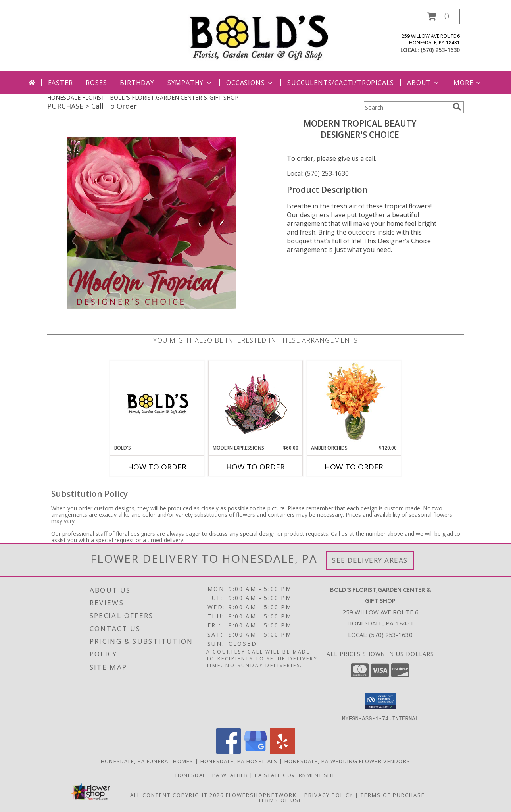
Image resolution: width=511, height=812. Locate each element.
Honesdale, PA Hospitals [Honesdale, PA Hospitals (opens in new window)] (239, 761)
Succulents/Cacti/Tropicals (341, 83)
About (424, 83)
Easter (61, 83)
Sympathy (190, 83)
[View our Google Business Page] (255, 751)
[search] (457, 107)
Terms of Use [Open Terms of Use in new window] (280, 800)
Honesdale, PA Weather (212, 775)
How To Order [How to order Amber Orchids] (354, 467)
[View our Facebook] (229, 751)
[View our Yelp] (282, 751)
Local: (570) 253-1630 (318, 173)
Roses (96, 83)
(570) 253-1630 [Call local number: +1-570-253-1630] (440, 50)
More (468, 83)
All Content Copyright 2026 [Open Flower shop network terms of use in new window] (177, 795)
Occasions (250, 83)
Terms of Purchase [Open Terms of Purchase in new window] (393, 795)
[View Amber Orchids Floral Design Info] (354, 402)
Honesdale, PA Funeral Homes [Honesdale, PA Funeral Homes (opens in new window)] (147, 761)
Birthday (137, 83)
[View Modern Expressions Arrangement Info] (256, 403)
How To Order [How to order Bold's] (157, 467)
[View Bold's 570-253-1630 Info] (157, 402)
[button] (438, 16)
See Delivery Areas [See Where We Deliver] (370, 560)
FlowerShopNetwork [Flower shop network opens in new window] (261, 795)
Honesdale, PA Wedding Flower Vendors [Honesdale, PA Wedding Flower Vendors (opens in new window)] (348, 761)
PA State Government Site (295, 775)
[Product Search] (407, 107)
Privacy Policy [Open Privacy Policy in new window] (329, 795)
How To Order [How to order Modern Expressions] (255, 467)
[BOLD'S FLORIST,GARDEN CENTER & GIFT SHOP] (258, 37)
